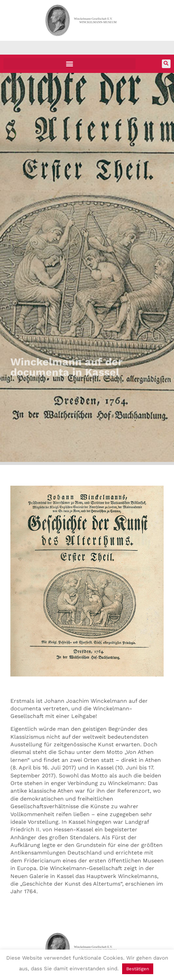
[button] (70, 64)
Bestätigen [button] (138, 969)
